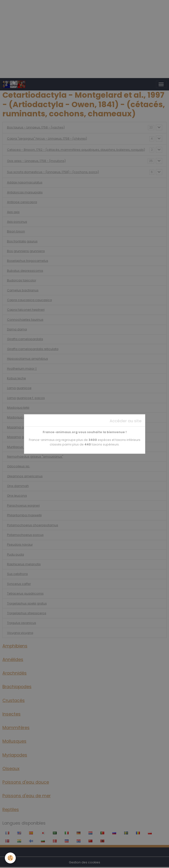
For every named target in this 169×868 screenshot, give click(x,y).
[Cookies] (10, 858)
